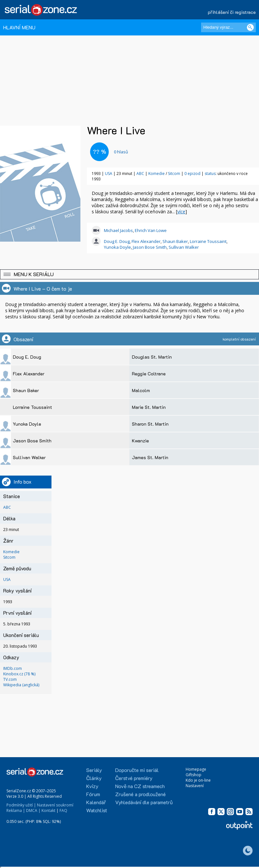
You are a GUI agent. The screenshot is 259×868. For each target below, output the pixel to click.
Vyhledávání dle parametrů (144, 802)
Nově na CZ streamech (140, 786)
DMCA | (33, 810)
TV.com (10, 679)
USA (109, 174)
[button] (129, 274)
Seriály (94, 770)
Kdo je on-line (198, 780)
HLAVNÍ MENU (19, 27)
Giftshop (194, 775)
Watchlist (97, 810)
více (181, 212)
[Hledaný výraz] (228, 27)
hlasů (121, 152)
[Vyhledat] (250, 27)
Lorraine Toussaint (208, 241)
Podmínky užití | (21, 805)
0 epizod (192, 174)
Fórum (93, 794)
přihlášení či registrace (232, 12)
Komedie (157, 174)
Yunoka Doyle (117, 247)
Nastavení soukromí (55, 805)
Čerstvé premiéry (134, 778)
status (210, 174)
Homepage (196, 769)
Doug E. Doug (117, 241)
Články (94, 778)
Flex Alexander (146, 241)
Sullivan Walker (184, 247)
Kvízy (92, 786)
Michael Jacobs (118, 230)
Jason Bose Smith (150, 247)
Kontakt (48, 810)
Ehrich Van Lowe (151, 230)
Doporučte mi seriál (137, 770)
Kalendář (96, 802)
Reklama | (16, 810)
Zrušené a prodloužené (140, 794)
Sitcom (174, 174)
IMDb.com (13, 668)
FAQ (63, 810)
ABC (140, 174)
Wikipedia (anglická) (21, 685)
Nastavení (195, 786)
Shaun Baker (175, 241)
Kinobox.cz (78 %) (19, 674)
